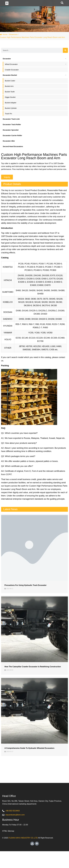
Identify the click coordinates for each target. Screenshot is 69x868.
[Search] (65, 58)
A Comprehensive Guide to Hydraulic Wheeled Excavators (29, 756)
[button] (7, 7)
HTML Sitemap (8, 848)
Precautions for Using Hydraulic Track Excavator (25, 593)
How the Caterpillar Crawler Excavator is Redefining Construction (33, 674)
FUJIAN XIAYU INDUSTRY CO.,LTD (23, 855)
